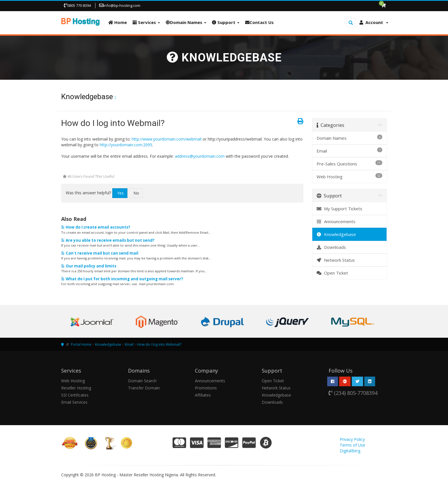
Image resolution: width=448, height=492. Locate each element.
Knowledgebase (336, 234)
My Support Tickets (340, 209)
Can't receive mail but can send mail (100, 253)
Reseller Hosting (76, 388)
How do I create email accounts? (96, 227)
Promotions (206, 388)
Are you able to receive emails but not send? (108, 240)
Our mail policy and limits (89, 266)
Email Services (74, 402)
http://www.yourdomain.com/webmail (167, 139)
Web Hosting (73, 381)
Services (146, 22)
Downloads (331, 247)
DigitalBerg (350, 451)
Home (118, 22)
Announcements (336, 221)
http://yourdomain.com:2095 (126, 145)
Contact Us (259, 22)
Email (129, 344)
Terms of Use (352, 445)
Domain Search (142, 381)
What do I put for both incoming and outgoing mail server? (122, 279)
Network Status (336, 260)
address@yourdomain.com (200, 156)
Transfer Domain (144, 388)
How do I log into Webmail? (159, 344)
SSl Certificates (75, 395)
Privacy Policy (352, 439)
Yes (120, 193)
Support (226, 22)
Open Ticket (332, 273)
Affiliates (203, 395)
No (136, 193)
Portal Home (81, 344)
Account (374, 22)
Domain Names (186, 22)
